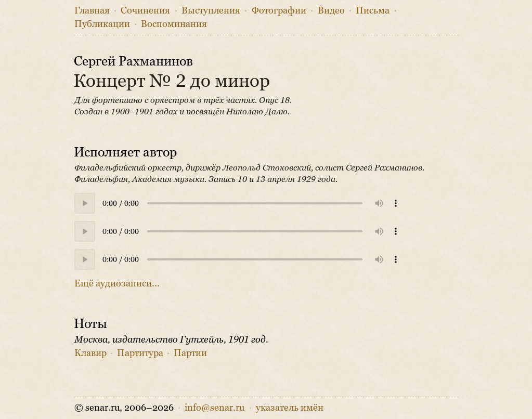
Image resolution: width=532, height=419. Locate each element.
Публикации (102, 24)
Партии (190, 353)
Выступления (211, 10)
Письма (373, 10)
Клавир (90, 353)
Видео (331, 10)
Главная (92, 10)
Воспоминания (174, 24)
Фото (279, 10)
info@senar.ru (215, 408)
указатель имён (290, 408)
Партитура (140, 353)
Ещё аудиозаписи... (117, 283)
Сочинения (145, 10)
